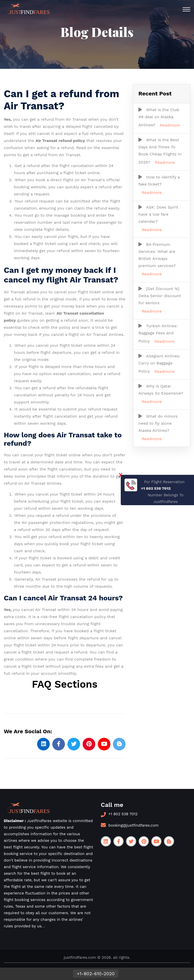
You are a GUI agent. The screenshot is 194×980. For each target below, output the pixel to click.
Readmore (170, 125)
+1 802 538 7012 (123, 814)
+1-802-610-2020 (96, 974)
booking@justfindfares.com (134, 825)
